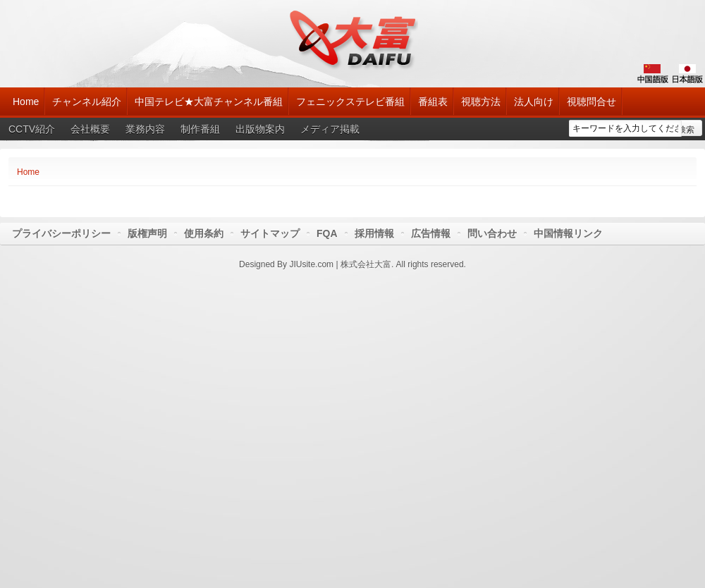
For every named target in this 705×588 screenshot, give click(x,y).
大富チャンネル (353, 39)
